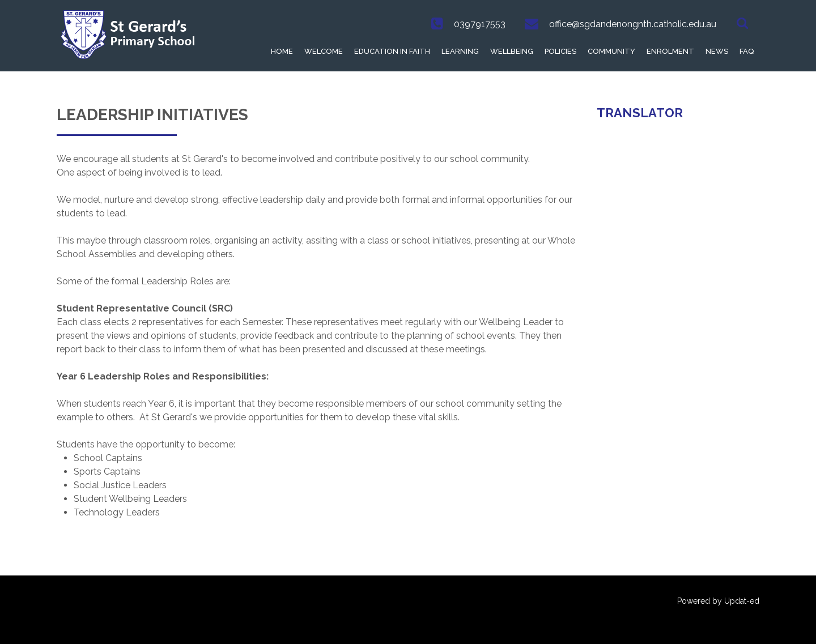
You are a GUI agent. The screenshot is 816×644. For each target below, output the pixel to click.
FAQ (747, 51)
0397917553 (480, 24)
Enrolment (670, 51)
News (717, 51)
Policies (560, 51)
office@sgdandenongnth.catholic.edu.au (633, 24)
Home (282, 51)
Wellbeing (512, 51)
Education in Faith (392, 51)
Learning (460, 51)
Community (611, 51)
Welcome (324, 51)
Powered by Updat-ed (718, 601)
